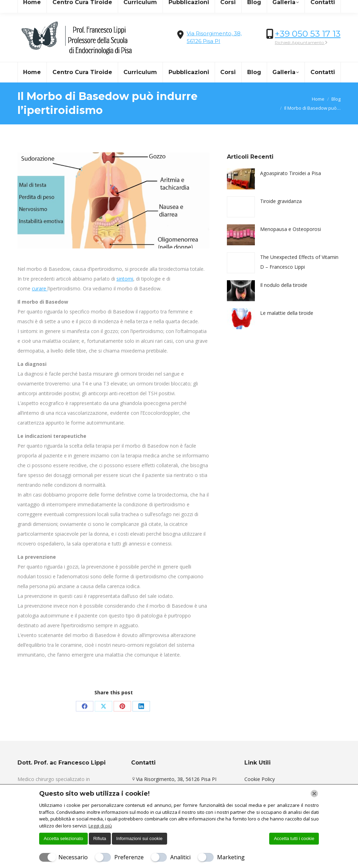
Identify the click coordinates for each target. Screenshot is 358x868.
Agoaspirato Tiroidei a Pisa (291, 173)
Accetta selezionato (63, 838)
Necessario (73, 857)
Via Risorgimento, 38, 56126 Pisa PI (176, 779)
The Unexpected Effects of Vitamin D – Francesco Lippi (299, 262)
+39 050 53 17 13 (308, 34)
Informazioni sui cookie (139, 838)
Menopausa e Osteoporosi (291, 229)
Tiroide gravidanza (281, 201)
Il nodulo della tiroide (284, 285)
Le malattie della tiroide (287, 313)
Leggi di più (100, 826)
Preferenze (129, 857)
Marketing (231, 857)
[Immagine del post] (241, 179)
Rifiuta (100, 838)
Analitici (180, 857)
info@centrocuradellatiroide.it (56, 6)
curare (40, 288)
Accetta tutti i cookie (294, 838)
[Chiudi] (314, 794)
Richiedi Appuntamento (301, 42)
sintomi (125, 279)
